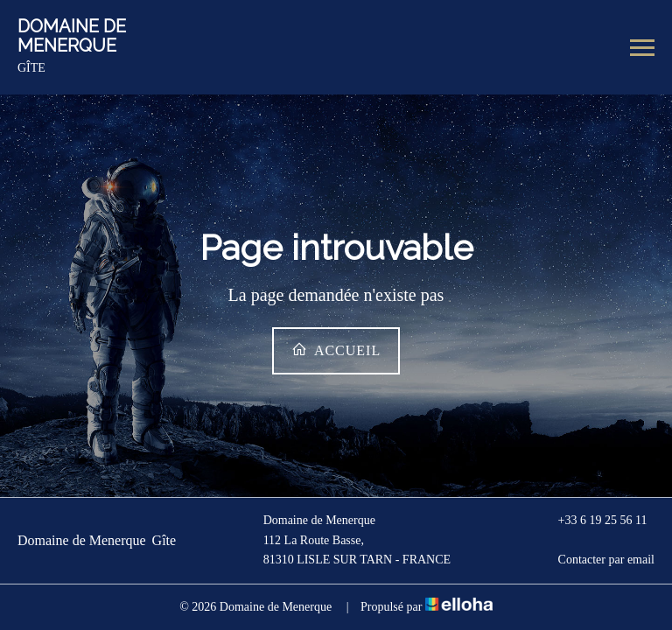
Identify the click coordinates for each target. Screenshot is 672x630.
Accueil (336, 350)
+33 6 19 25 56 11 (593, 521)
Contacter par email (596, 560)
